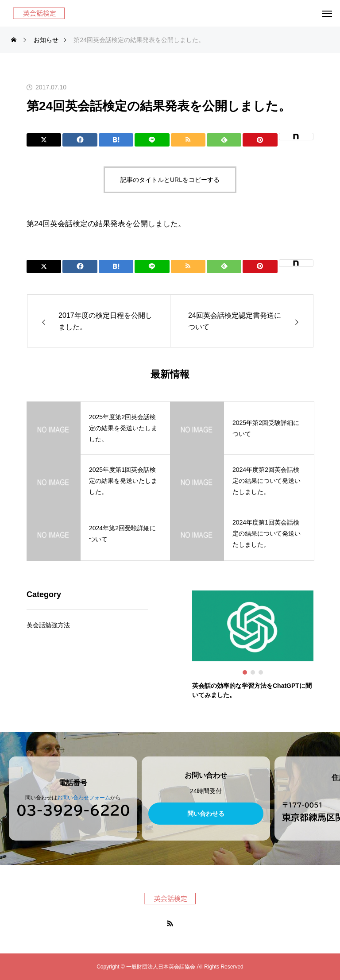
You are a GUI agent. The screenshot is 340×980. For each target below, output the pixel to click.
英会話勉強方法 (48, 625)
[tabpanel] (253, 646)
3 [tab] (261, 672)
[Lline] (152, 140)
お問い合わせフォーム (84, 798)
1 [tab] (245, 672)
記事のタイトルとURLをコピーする (170, 180)
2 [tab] (253, 672)
